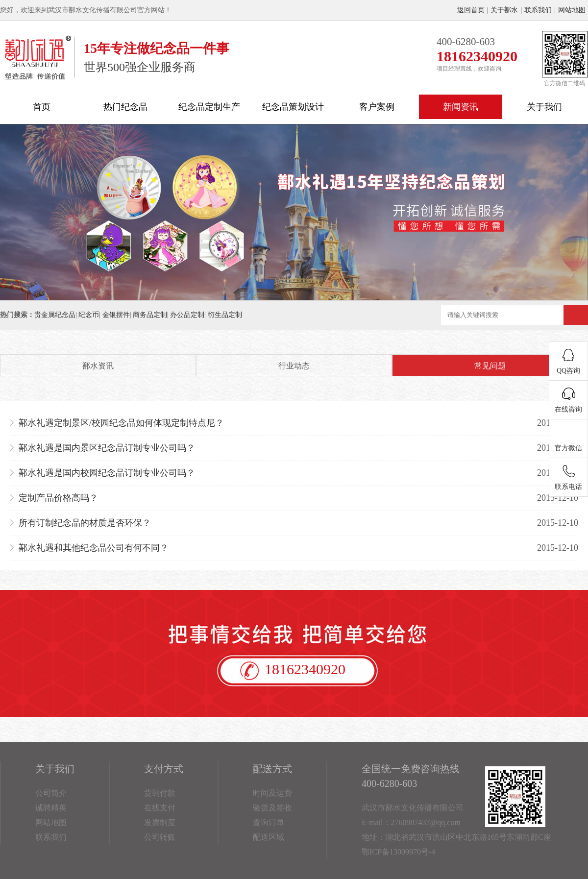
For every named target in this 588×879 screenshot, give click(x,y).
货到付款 (160, 793)
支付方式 (164, 769)
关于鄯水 (504, 10)
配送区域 (269, 837)
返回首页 (471, 10)
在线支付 (160, 808)
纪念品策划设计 (293, 107)
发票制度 (160, 822)
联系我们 (538, 10)
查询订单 (269, 822)
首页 (42, 107)
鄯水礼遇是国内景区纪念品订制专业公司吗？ (107, 448)
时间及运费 (272, 793)
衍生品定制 (225, 315)
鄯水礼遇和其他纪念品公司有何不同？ (94, 548)
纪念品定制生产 (209, 107)
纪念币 (89, 315)
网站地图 (572, 10)
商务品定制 (150, 315)
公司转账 (160, 837)
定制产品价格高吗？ (58, 498)
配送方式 (272, 769)
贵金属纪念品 (55, 315)
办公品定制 (187, 315)
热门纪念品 (125, 107)
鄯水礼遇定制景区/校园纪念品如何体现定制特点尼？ (121, 423)
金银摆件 (116, 315)
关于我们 (544, 107)
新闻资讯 (461, 107)
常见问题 (490, 366)
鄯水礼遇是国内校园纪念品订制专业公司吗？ (107, 473)
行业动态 (294, 366)
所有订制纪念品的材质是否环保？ (85, 523)
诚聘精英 (51, 808)
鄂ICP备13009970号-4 (398, 852)
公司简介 (51, 793)
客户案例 (377, 107)
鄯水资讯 (98, 366)
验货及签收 (272, 808)
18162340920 (305, 669)
